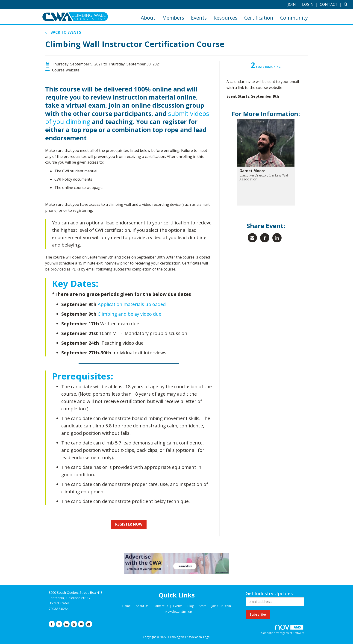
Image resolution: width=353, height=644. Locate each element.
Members (173, 18)
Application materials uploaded (132, 304)
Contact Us (161, 606)
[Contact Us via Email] (89, 624)
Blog (191, 606)
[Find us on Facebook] (52, 624)
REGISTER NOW (129, 524)
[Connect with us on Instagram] (74, 624)
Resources (225, 18)
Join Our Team (221, 606)
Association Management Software (283, 630)
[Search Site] (347, 4)
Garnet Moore (252, 171)
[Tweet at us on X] (59, 624)
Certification (259, 18)
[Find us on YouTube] (81, 624)
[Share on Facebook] (265, 238)
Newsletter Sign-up (179, 612)
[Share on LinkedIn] (277, 238)
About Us (142, 606)
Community (294, 18)
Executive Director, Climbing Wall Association (264, 177)
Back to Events (63, 32)
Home (127, 606)
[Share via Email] (252, 238)
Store (203, 606)
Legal (207, 637)
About (148, 18)
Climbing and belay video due (129, 314)
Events (199, 18)
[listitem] (294, 4)
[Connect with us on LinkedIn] (66, 624)
